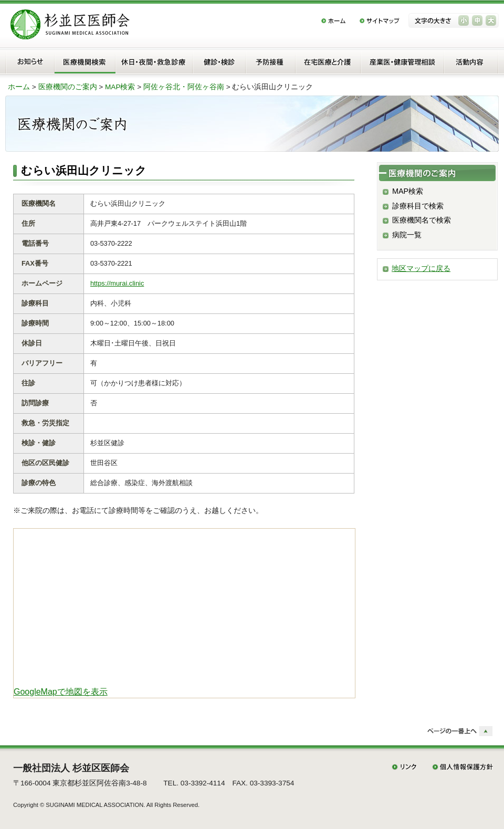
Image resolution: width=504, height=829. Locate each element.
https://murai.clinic (117, 283)
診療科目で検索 (418, 206)
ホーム (19, 87)
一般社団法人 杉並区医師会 (71, 768)
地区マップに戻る (421, 268)
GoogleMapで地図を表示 (61, 692)
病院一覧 (407, 235)
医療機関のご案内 (68, 87)
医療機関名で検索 (422, 220)
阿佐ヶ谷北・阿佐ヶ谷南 (184, 87)
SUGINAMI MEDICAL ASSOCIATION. (95, 805)
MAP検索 (120, 87)
